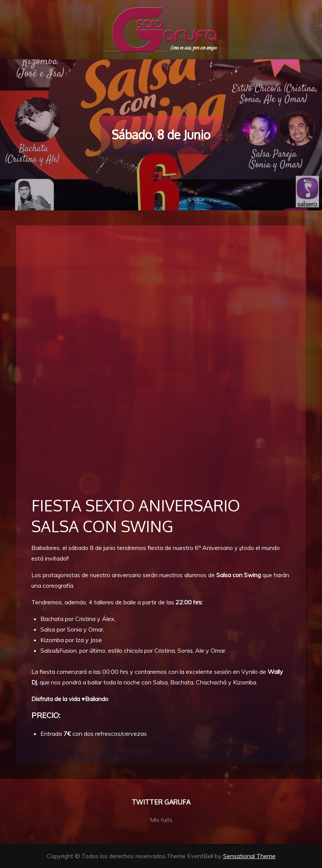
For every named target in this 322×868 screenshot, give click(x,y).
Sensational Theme (249, 856)
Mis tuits (161, 820)
